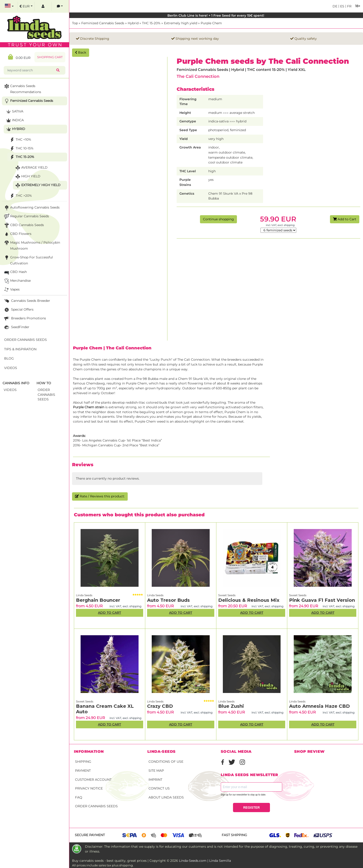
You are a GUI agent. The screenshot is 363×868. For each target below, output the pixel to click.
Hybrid (133, 23)
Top (75, 23)
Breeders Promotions (25, 319)
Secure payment (90, 835)
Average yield (31, 168)
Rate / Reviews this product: (100, 496)
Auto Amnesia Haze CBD (319, 706)
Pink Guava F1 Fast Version (322, 600)
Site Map (156, 771)
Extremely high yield (181, 23)
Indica (14, 120)
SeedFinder (16, 327)
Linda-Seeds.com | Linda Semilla (205, 861)
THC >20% (20, 196)
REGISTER (251, 808)
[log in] (43, 6)
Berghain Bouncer (98, 600)
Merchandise (17, 281)
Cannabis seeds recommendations (22, 89)
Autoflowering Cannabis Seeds (31, 208)
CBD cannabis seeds (24, 225)
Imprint (155, 780)
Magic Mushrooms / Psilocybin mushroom (32, 245)
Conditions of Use (166, 762)
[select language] (9, 6)
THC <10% (20, 140)
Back (81, 52)
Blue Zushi (231, 706)
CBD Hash (15, 272)
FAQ (79, 797)
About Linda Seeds (166, 797)
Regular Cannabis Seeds (26, 216)
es (342, 6)
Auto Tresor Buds (168, 600)
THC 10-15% (21, 149)
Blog (9, 358)
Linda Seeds (84, 595)
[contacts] (60, 6)
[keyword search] (31, 70)
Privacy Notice (89, 788)
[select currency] (26, 6)
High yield (27, 177)
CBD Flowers (17, 234)
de (335, 6)
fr (349, 6)
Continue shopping (218, 219)
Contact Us (159, 788)
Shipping (83, 762)
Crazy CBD (160, 706)
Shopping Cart (50, 57)
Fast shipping (234, 835)
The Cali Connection (198, 76)
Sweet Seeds (227, 595)
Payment (83, 771)
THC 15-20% (151, 23)
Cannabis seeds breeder (27, 301)
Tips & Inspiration (20, 349)
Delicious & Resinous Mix (249, 600)
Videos (11, 368)
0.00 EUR (19, 57)
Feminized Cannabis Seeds (103, 23)
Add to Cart (345, 219)
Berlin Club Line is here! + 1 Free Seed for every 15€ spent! (216, 15)
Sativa (14, 112)
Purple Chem (211, 23)
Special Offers (18, 310)
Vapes (11, 290)
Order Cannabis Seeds (96, 806)
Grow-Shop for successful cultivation (28, 260)
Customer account (93, 780)
